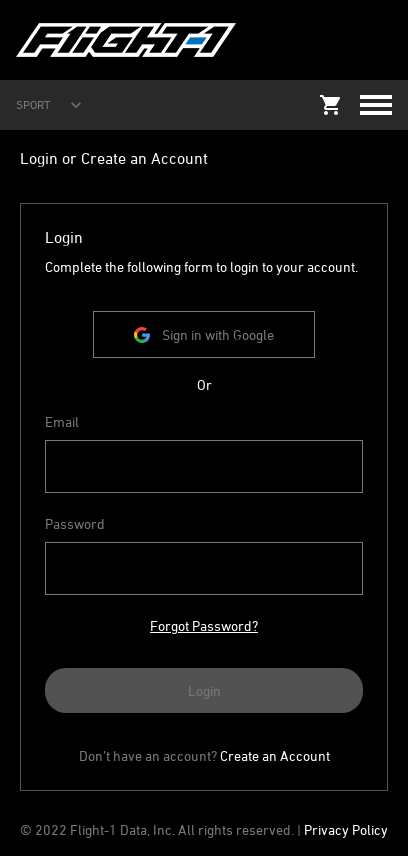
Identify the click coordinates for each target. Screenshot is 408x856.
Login (204, 690)
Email (62, 421)
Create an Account (275, 755)
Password (75, 523)
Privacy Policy (346, 829)
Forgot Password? (204, 625)
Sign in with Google (204, 334)
